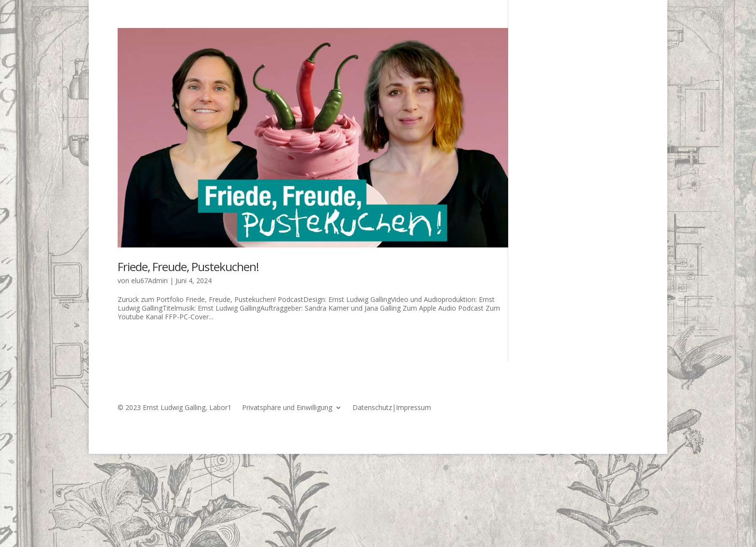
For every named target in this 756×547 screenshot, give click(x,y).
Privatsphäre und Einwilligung (287, 408)
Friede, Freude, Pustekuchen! (188, 267)
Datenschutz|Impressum (392, 408)
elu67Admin (149, 280)
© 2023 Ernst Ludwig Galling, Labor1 (175, 408)
